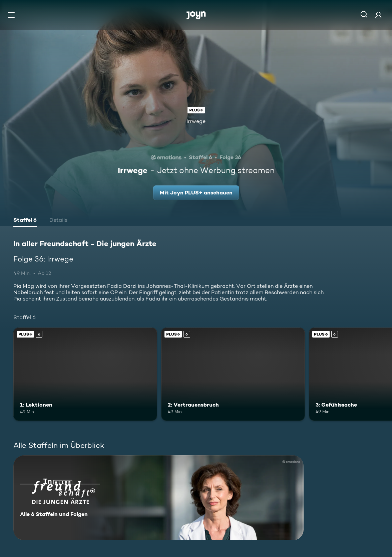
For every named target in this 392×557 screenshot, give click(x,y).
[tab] (25, 221)
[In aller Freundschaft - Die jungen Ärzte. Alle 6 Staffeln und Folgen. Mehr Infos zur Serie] (158, 498)
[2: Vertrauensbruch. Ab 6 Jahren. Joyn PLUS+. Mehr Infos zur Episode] (233, 374)
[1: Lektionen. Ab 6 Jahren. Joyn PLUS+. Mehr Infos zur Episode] (85, 374)
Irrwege (196, 121)
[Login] (378, 15)
